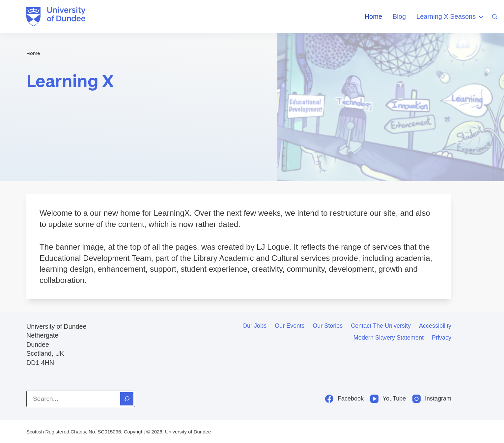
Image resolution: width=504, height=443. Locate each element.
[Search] (495, 17)
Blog (399, 16)
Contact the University (381, 326)
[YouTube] (388, 399)
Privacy (442, 338)
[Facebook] (344, 399)
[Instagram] (432, 399)
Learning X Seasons (451, 17)
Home (373, 16)
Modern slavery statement (389, 338)
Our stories (328, 326)
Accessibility (435, 326)
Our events (290, 326)
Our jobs (254, 326)
